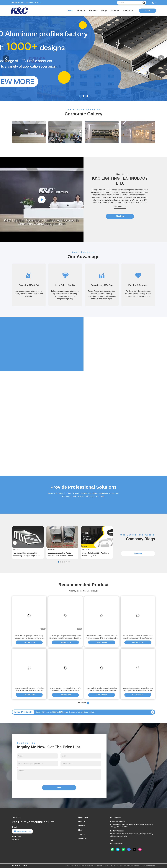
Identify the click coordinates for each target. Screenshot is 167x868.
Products (82, 826)
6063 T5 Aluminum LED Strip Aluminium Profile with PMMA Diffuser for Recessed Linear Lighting (65, 689)
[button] (80, 96)
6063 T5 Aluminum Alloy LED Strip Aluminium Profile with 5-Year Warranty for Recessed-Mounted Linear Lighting (102, 689)
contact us (128, 11)
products (93, 11)
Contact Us (82, 839)
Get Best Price (29, 642)
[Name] (144, 3)
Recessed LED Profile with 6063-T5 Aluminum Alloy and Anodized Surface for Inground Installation (29, 689)
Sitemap (25, 865)
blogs (104, 11)
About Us (82, 822)
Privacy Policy (17, 865)
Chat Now (120, 216)
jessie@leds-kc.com (22, 831)
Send (59, 788)
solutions (115, 11)
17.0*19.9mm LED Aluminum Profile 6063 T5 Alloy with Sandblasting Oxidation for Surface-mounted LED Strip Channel (138, 637)
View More (120, 207)
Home (70, 11)
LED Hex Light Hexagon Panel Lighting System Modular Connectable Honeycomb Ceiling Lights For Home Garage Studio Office (65, 637)
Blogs (80, 830)
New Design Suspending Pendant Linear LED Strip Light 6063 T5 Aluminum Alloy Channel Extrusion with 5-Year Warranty (138, 689)
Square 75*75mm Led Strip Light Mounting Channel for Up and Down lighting (65, 712)
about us (81, 11)
